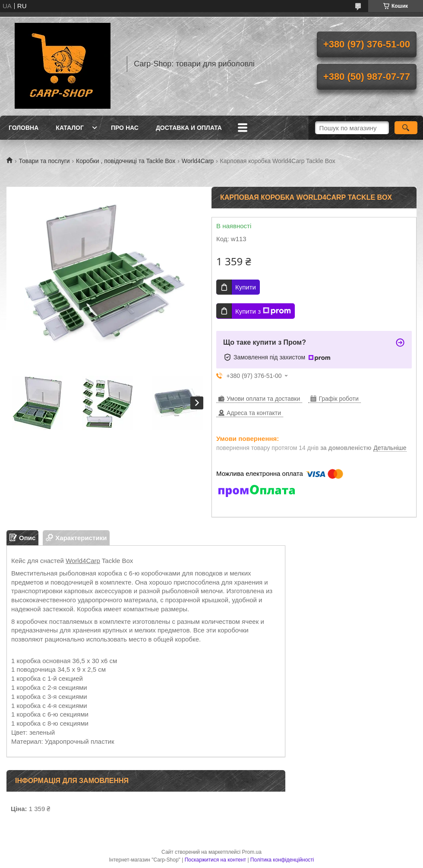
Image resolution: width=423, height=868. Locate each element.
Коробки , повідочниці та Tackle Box (126, 161)
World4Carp (198, 161)
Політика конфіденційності (282, 860)
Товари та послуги (44, 161)
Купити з (263, 311)
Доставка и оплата (189, 128)
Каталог (70, 128)
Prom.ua (252, 852)
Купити (246, 287)
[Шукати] (406, 128)
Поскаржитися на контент (215, 860)
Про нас (125, 128)
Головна (24, 128)
